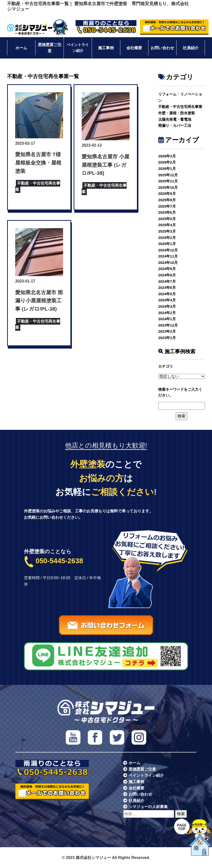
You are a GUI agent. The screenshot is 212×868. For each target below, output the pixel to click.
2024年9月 (167, 269)
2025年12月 (168, 175)
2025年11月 (168, 181)
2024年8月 (167, 275)
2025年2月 (167, 238)
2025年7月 (167, 206)
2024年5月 (167, 294)
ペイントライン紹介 (78, 48)
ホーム (21, 48)
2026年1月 (167, 169)
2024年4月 (167, 300)
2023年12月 (168, 325)
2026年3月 (167, 156)
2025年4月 (167, 225)
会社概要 (134, 48)
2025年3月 (167, 231)
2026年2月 (167, 162)
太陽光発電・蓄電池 (175, 119)
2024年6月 (167, 287)
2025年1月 (167, 244)
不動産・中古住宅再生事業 (180, 107)
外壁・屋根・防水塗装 (177, 113)
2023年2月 (167, 331)
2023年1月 (167, 338)
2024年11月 (168, 256)
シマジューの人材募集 (148, 807)
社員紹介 (191, 48)
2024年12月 (168, 250)
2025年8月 (167, 200)
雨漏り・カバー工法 (175, 125)
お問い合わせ (162, 48)
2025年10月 (168, 187)
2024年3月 (167, 306)
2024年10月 (168, 263)
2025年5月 (167, 219)
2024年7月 (167, 281)
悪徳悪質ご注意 (50, 48)
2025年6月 (167, 212)
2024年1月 (167, 319)
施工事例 (106, 48)
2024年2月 (167, 313)
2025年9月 (167, 194)
